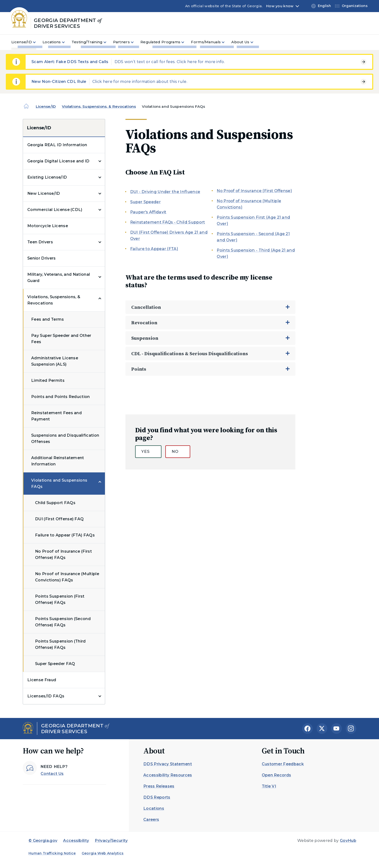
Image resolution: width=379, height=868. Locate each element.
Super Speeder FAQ (55, 664)
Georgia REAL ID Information (57, 145)
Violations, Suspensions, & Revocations (99, 106)
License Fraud (42, 680)
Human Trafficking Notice (52, 853)
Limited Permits (48, 380)
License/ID (46, 106)
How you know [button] (280, 6)
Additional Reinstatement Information (58, 461)
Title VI (269, 786)
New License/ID (44, 193)
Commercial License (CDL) (55, 210)
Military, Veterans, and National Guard (59, 278)
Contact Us (52, 774)
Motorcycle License (48, 226)
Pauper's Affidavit (148, 212)
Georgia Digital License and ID (58, 161)
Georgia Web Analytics (103, 853)
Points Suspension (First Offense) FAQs (60, 599)
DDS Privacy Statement (168, 764)
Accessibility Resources (168, 775)
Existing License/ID (47, 177)
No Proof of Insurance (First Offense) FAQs (63, 554)
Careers (151, 820)
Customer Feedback (283, 764)
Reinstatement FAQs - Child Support (168, 222)
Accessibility (76, 841)
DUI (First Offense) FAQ (59, 519)
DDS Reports (157, 797)
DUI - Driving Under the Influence (165, 192)
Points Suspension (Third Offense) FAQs (60, 644)
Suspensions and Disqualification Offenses (65, 438)
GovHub (348, 841)
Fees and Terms (47, 319)
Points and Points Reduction (61, 397)
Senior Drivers (41, 258)
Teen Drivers (40, 242)
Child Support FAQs (55, 503)
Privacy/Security (111, 841)
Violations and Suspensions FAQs (59, 483)
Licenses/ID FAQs (46, 696)
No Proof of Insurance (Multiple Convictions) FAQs (67, 577)
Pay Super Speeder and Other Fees (61, 339)
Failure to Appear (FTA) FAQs (65, 535)
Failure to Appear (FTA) (154, 249)
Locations (154, 808)
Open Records (277, 775)
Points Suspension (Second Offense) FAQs (63, 622)
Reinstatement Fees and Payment (56, 416)
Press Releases (159, 786)
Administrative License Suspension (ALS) (55, 361)
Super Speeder (146, 202)
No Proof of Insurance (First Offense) (254, 191)
